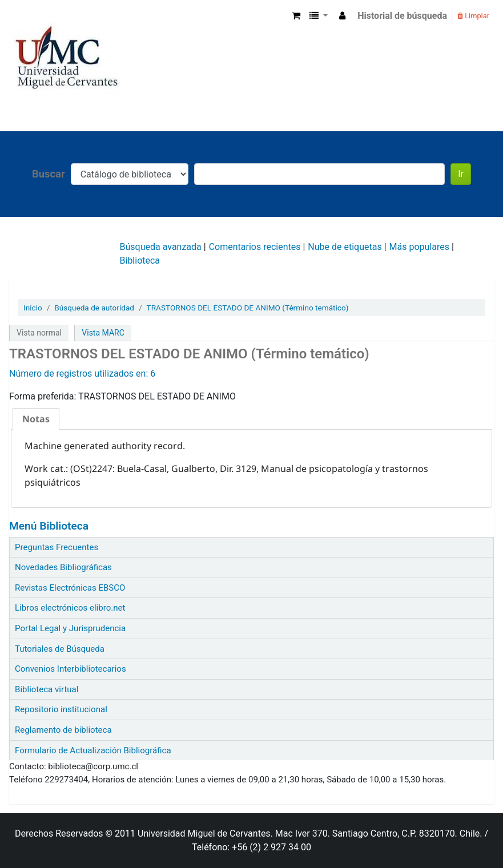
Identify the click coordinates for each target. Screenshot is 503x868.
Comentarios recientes (255, 247)
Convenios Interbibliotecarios (71, 669)
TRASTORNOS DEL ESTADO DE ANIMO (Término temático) (248, 308)
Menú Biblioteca (49, 526)
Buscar (49, 174)
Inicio (33, 308)
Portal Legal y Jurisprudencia (70, 628)
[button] (296, 16)
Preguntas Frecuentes (57, 547)
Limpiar (473, 16)
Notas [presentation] (36, 419)
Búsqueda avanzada (161, 247)
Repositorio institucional (61, 709)
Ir (461, 174)
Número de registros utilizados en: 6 (82, 374)
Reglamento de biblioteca (63, 730)
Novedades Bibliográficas (63, 567)
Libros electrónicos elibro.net (70, 608)
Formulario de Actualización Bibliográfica (93, 750)
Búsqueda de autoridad (94, 308)
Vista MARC (103, 333)
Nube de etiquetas (345, 247)
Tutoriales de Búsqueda (60, 649)
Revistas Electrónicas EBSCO (70, 588)
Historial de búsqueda (402, 16)
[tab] (36, 419)
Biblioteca (140, 261)
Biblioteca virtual (47, 689)
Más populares (419, 247)
